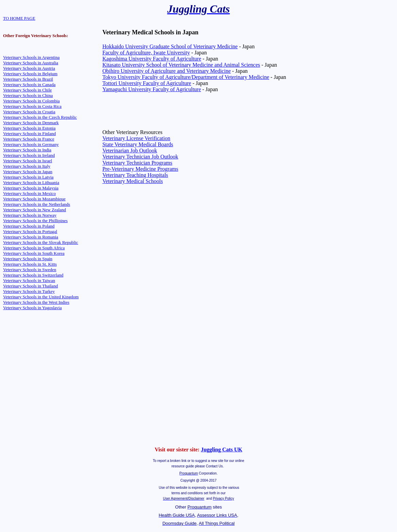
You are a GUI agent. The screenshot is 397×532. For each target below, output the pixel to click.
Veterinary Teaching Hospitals (135, 175)
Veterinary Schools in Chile (27, 90)
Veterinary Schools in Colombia (31, 101)
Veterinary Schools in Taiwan (29, 280)
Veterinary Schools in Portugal (30, 231)
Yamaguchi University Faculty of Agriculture (152, 89)
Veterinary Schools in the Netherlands (37, 204)
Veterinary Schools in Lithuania (31, 182)
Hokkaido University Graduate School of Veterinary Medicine (170, 46)
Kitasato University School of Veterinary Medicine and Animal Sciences (181, 65)
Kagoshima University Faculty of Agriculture (152, 59)
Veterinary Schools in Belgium (30, 74)
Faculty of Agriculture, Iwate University (146, 53)
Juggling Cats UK (221, 450)
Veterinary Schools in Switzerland (33, 275)
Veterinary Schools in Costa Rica (32, 106)
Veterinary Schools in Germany (31, 144)
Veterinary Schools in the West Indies (36, 302)
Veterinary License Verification (136, 138)
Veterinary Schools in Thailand (30, 286)
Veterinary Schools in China (28, 95)
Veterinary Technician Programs (137, 163)
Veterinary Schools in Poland (29, 226)
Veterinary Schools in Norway (30, 215)
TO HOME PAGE (19, 18)
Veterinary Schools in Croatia (29, 112)
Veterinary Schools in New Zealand (35, 210)
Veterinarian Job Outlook (130, 151)
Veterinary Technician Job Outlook (140, 157)
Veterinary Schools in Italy (27, 166)
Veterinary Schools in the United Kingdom (41, 297)
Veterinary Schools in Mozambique (34, 199)
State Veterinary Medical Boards (138, 144)
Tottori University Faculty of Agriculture (147, 83)
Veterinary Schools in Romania (31, 237)
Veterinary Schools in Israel (28, 161)
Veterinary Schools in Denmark (31, 123)
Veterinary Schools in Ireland (29, 155)
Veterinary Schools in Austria (29, 68)
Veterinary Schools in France (29, 139)
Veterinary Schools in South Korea (34, 253)
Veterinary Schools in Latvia (28, 177)
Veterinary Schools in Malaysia (31, 188)
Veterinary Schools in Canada (29, 85)
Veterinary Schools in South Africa (34, 248)
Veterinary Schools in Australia (31, 63)
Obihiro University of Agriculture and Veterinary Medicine (167, 71)
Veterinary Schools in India (27, 150)
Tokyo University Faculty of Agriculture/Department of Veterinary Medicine (186, 77)
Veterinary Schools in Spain (28, 259)
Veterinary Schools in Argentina (31, 57)
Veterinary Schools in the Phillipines (35, 221)
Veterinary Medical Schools (133, 181)
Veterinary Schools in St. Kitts (30, 264)
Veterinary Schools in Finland (29, 134)
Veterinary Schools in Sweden (30, 270)
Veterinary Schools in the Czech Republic (40, 117)
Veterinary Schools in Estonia (29, 128)
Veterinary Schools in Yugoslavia (32, 308)
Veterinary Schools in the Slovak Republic (41, 242)
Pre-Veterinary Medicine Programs (140, 169)
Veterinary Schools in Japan (28, 172)
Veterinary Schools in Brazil (28, 79)
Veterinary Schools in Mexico (29, 193)
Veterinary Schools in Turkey (29, 291)
